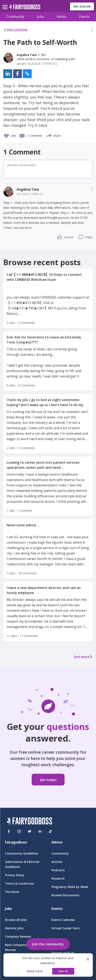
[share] (49, 135)
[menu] (6, 4)
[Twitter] (30, 831)
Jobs (41, 16)
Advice (62, 16)
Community (15, 16)
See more (83, 657)
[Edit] (92, 31)
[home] (25, 8)
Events (84, 16)
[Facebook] (9, 831)
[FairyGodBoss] (29, 822)
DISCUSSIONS (16, 30)
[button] (92, 31)
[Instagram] (19, 831)
